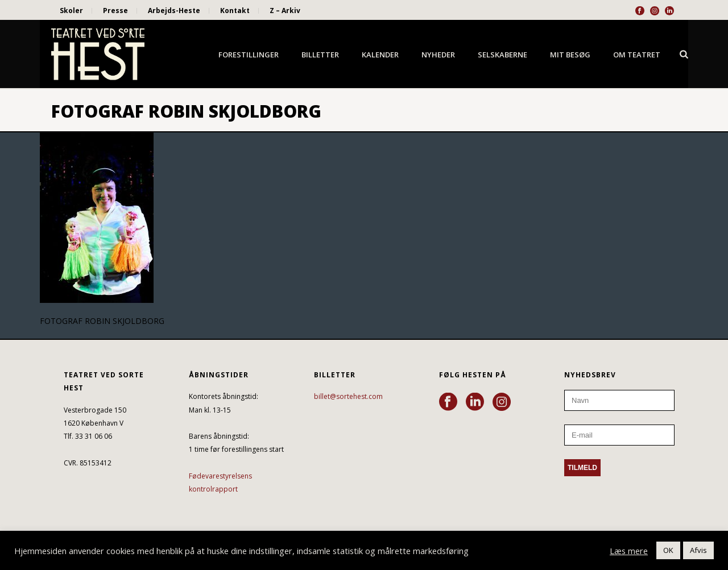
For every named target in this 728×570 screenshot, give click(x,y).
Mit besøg (570, 55)
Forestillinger (249, 55)
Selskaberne (502, 55)
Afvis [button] (698, 550)
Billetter (320, 55)
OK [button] (668, 550)
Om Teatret (637, 55)
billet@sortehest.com (348, 396)
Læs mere (629, 551)
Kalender (380, 55)
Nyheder (438, 55)
